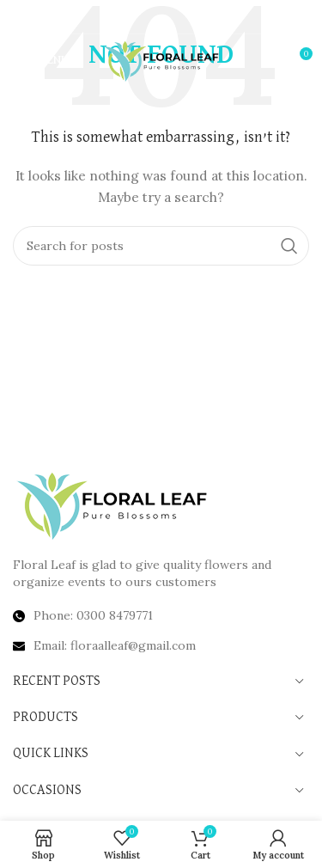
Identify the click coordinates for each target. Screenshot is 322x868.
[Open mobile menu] (41, 60)
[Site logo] (161, 59)
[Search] (161, 246)
